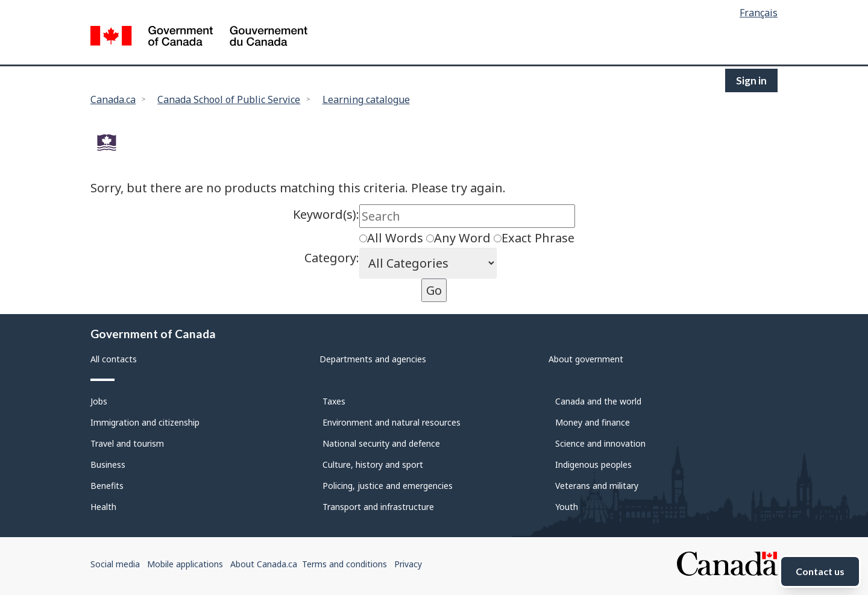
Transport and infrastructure (378, 507)
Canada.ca (113, 99)
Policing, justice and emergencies (388, 486)
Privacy (408, 564)
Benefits (107, 486)
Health (103, 507)
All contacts (114, 359)
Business (108, 464)
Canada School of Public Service (229, 99)
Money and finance (593, 422)
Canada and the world (598, 401)
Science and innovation (600, 443)
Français (759, 13)
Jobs (99, 401)
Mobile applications (185, 564)
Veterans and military (597, 486)
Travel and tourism (127, 443)
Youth (567, 507)
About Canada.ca (264, 564)
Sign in (751, 80)
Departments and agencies (373, 359)
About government (586, 359)
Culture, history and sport (373, 464)
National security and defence (381, 443)
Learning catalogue (366, 99)
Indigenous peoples (593, 464)
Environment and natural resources (392, 422)
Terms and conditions (344, 564)
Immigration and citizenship (145, 422)
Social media (115, 564)
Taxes (334, 401)
